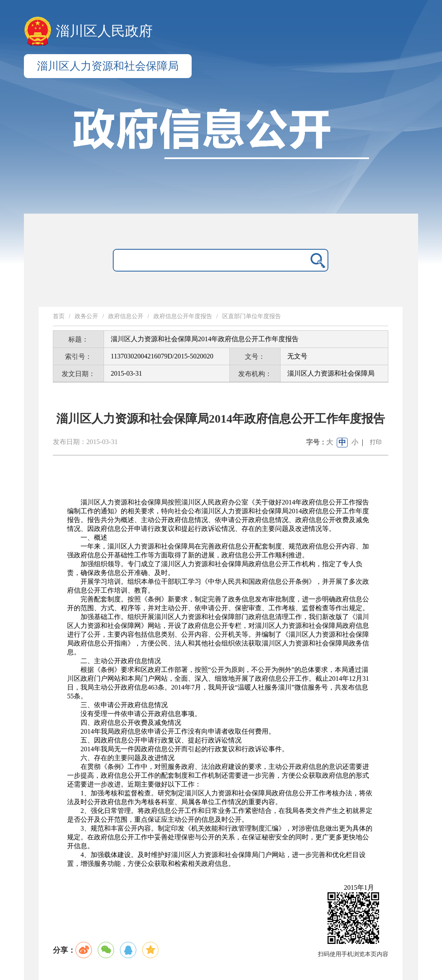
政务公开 (86, 316)
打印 (376, 442)
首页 (59, 316)
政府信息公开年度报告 (183, 316)
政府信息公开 (126, 316)
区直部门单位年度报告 (252, 316)
